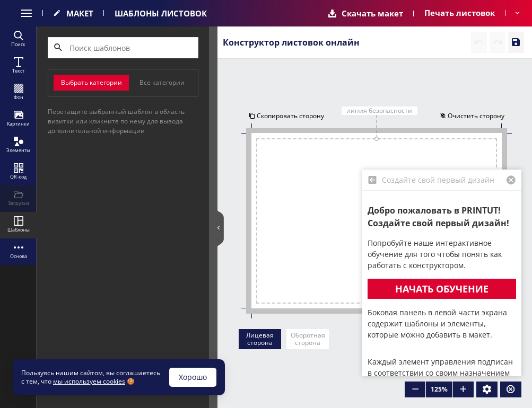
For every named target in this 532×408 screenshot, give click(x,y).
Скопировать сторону (286, 116)
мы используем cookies (89, 381)
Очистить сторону (472, 116)
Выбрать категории (91, 82)
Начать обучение (442, 289)
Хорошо (193, 377)
